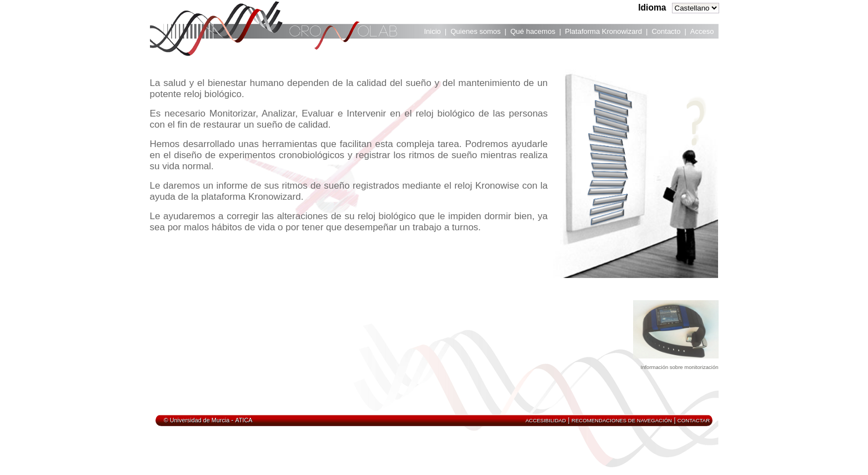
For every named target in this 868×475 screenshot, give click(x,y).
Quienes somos (475, 31)
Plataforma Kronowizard (603, 31)
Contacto (666, 31)
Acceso (702, 31)
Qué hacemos (533, 31)
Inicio (433, 31)
